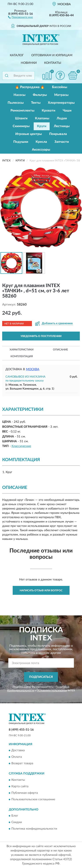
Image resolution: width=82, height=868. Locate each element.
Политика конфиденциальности (34, 829)
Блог (15, 816)
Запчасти (62, 142)
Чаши (67, 111)
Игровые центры (29, 134)
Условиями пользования (52, 690)
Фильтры (40, 95)
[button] (20, 17)
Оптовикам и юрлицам (52, 55)
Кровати (49, 111)
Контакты (53, 63)
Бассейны (60, 87)
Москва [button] (33, 369)
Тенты (36, 103)
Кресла (41, 142)
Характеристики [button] (22, 350)
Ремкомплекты (22, 111)
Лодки (62, 118)
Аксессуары (41, 150)
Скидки (17, 822)
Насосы (19, 95)
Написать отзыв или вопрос (41, 590)
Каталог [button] (17, 55)
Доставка (18, 751)
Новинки (29, 63)
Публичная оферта (25, 793)
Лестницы (62, 126)
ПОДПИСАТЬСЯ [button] (41, 677)
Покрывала (58, 134)
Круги (42, 126)
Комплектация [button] (22, 356)
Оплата (17, 757)
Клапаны (42, 118)
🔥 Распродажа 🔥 (30, 87)
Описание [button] (60, 350)
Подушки (21, 142)
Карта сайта (20, 786)
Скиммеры (21, 126)
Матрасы (61, 95)
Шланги (21, 118)
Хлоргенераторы (61, 103)
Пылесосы (16, 103)
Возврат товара (22, 764)
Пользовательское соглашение (33, 799)
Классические (21, 446)
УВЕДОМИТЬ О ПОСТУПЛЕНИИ (41, 336)
